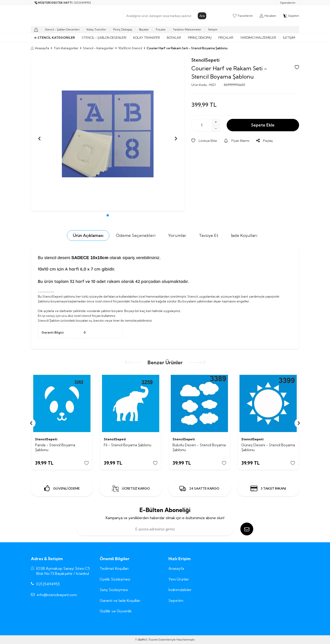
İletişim (213, 29)
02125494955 (48, 584)
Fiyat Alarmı (237, 141)
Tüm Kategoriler (66, 48)
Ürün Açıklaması (88, 235)
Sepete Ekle (263, 125)
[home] (36, 30)
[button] (108, 215)
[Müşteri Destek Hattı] (63, 3)
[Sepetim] (291, 16)
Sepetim (176, 600)
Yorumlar (177, 235)
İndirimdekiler (180, 590)
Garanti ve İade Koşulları (120, 600)
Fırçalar (161, 29)
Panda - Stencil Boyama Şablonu (55, 447)
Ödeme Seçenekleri (136, 235)
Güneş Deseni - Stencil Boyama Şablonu (268, 447)
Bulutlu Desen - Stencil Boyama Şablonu (199, 447)
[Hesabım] (268, 16)
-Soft (140, 640)
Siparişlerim (288, 3)
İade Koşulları (244, 235)
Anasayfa (40, 48)
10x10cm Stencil (130, 48)
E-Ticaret (152, 640)
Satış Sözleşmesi (114, 590)
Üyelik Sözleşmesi (115, 579)
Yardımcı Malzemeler (187, 29)
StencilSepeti (205, 60)
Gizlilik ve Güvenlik (116, 611)
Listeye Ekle (204, 141)
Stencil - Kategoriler (98, 48)
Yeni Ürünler (179, 579)
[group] (108, 134)
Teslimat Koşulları (114, 568)
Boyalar (144, 29)
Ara (202, 16)
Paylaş (264, 141)
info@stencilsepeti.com (57, 595)
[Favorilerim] (243, 16)
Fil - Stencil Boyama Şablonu (128, 445)
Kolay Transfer (96, 29)
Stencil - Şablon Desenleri (62, 29)
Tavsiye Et (209, 235)
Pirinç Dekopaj (123, 29)
